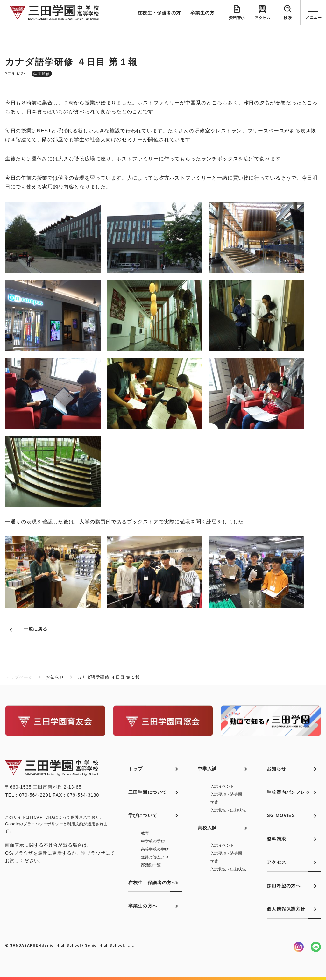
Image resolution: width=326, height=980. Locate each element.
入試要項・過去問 (226, 794)
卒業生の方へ (143, 906)
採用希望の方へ (284, 886)
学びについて (143, 815)
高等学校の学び (155, 849)
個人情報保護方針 (286, 909)
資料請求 (237, 18)
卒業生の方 (202, 13)
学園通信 (42, 74)
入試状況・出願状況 (228, 810)
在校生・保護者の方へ (152, 883)
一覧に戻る (36, 629)
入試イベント (222, 786)
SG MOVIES (281, 815)
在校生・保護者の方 (159, 13)
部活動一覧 (151, 865)
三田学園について (148, 792)
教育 (145, 833)
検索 (288, 18)
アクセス (262, 18)
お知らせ (276, 769)
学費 (214, 802)
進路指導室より (155, 857)
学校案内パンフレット (291, 792)
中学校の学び (153, 841)
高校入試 (207, 828)
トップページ (19, 677)
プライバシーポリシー (43, 824)
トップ (135, 769)
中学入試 (207, 769)
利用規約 (75, 824)
